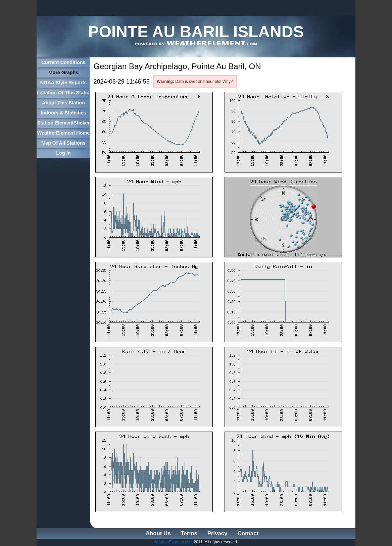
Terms (189, 533)
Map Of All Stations (63, 143)
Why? (228, 81)
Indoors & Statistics (63, 113)
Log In (63, 153)
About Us (158, 533)
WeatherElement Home (63, 133)
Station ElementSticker (64, 123)
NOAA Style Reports (64, 83)
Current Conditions (63, 62)
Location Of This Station (63, 93)
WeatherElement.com (173, 542)
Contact (248, 533)
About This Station (63, 103)
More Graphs (64, 72)
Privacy (217, 533)
